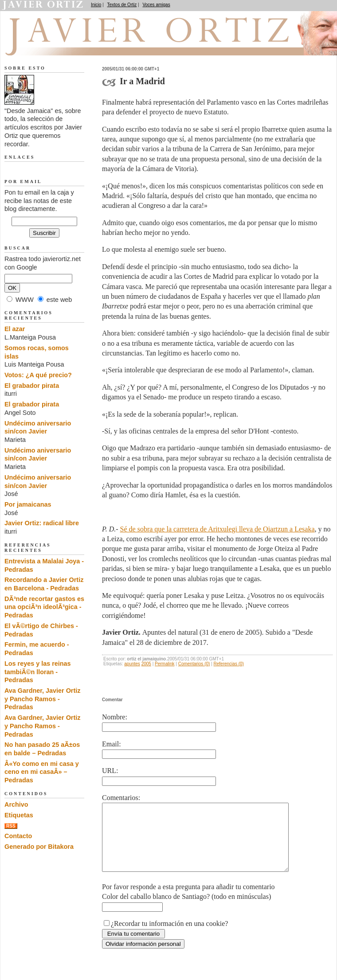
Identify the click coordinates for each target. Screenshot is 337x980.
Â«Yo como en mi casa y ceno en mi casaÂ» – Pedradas (42, 772)
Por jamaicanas (28, 504)
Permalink (165, 664)
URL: (110, 771)
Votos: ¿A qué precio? (38, 375)
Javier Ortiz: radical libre (42, 523)
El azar (15, 329)
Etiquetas (19, 815)
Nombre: (115, 717)
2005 (146, 664)
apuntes (132, 664)
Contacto (18, 836)
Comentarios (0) (194, 664)
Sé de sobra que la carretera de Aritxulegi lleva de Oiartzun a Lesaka (217, 529)
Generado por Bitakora (39, 847)
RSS (11, 826)
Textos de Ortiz (122, 5)
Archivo (16, 804)
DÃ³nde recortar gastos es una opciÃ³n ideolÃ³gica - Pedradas (44, 607)
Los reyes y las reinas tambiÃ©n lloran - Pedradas (38, 672)
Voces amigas (156, 5)
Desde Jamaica (52, 45)
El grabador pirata (32, 386)
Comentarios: (121, 798)
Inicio (96, 5)
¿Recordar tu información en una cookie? (169, 937)
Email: (112, 744)
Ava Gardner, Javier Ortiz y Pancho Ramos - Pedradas (42, 699)
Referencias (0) (229, 664)
